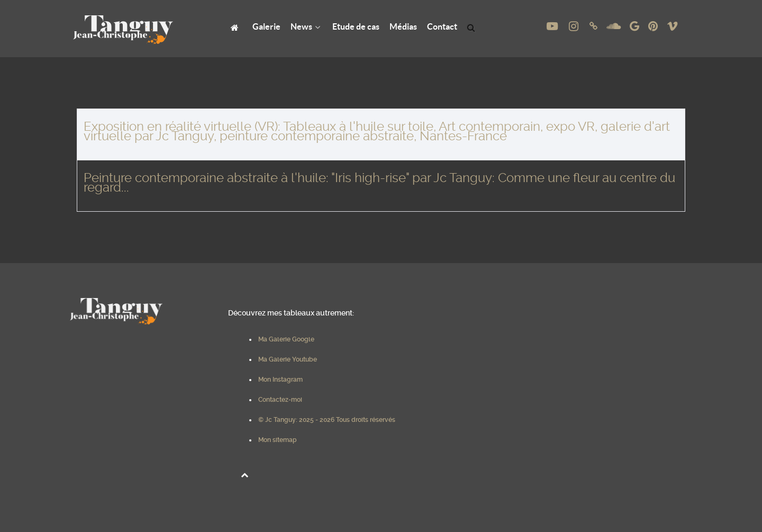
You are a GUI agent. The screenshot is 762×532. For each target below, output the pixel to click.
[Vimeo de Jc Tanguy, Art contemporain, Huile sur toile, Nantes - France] (672, 26)
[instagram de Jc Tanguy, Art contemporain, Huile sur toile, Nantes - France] (575, 26)
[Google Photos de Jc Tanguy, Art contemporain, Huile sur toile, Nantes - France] (636, 26)
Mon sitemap (278, 440)
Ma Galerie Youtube (288, 359)
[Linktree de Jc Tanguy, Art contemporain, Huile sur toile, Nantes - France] (595, 26)
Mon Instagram (280, 380)
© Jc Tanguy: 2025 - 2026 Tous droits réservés (327, 420)
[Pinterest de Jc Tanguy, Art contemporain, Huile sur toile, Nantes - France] (654, 26)
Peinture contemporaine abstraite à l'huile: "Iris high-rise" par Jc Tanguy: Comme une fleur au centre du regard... (379, 183)
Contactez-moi (280, 400)
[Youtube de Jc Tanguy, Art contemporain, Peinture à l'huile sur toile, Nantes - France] (553, 26)
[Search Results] (473, 27)
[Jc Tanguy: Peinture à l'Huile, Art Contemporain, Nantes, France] (236, 27)
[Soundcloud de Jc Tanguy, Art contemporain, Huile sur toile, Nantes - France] (615, 26)
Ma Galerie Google (286, 339)
